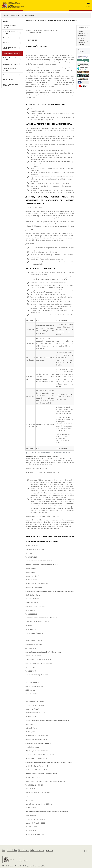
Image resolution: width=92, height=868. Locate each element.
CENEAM (13, 15)
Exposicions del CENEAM (10, 64)
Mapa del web (24, 850)
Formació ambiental (9, 38)
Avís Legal (49, 850)
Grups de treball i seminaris (26, 15)
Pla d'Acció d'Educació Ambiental (10, 26)
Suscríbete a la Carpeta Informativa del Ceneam (82, 42)
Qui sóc (5, 21)
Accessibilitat (12, 850)
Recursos (6, 43)
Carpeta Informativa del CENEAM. (82, 33)
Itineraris (6, 75)
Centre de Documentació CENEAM (11, 59)
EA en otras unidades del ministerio (10, 85)
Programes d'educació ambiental (10, 48)
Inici (4, 850)
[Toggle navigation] (88, 5)
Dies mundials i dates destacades (9, 69)
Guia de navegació (37, 850)
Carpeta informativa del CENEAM (10, 33)
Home (6, 15)
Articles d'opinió (8, 79)
